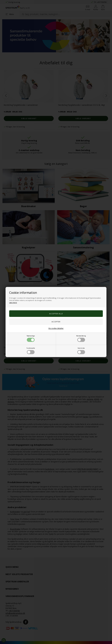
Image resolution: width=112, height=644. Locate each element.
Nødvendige (31, 338)
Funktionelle (31, 351)
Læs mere (13, 302)
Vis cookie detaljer (56, 328)
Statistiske (81, 351)
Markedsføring (81, 338)
